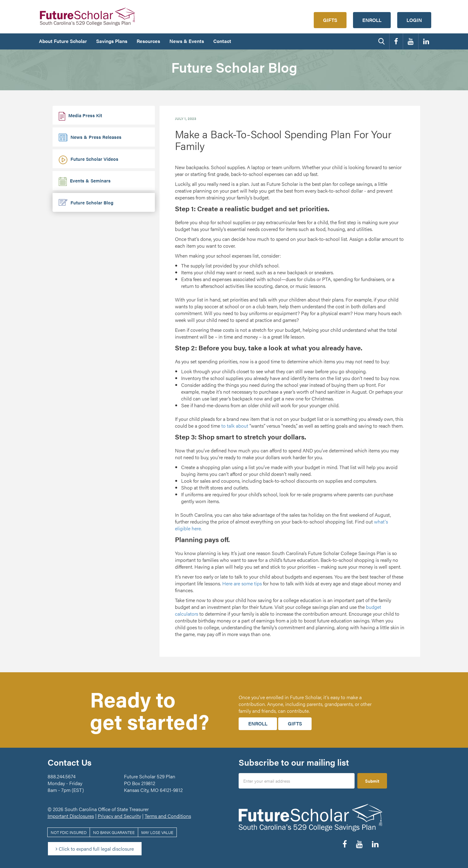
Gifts (330, 20)
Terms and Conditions (168, 816)
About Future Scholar (63, 41)
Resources (148, 41)
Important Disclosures (71, 816)
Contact (222, 41)
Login (414, 20)
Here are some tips (242, 583)
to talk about (235, 426)
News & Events (187, 41)
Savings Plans (112, 41)
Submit (372, 781)
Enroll (372, 20)
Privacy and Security (119, 816)
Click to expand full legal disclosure (95, 849)
